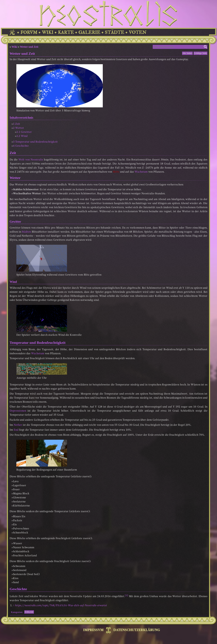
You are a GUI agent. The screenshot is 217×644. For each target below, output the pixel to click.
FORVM (29, 32)
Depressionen (18, 411)
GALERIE (89, 32)
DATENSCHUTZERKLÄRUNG (137, 630)
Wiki (15, 47)
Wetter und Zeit (29, 47)
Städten (26, 232)
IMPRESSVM (93, 630)
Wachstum (141, 172)
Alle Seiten (187, 53)
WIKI (48, 32)
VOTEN (138, 32)
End (16, 430)
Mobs (116, 172)
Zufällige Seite (200, 53)
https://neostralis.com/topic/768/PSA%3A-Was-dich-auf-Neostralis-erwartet (61, 606)
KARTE (66, 32)
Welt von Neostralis (31, 160)
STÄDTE (114, 32)
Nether (18, 425)
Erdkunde (29, 612)
